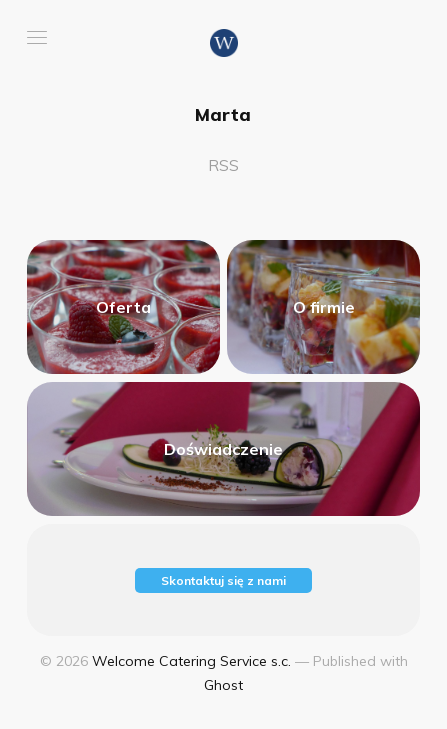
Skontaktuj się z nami (223, 580)
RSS (223, 165)
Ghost (223, 685)
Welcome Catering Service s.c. (191, 661)
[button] (37, 37)
